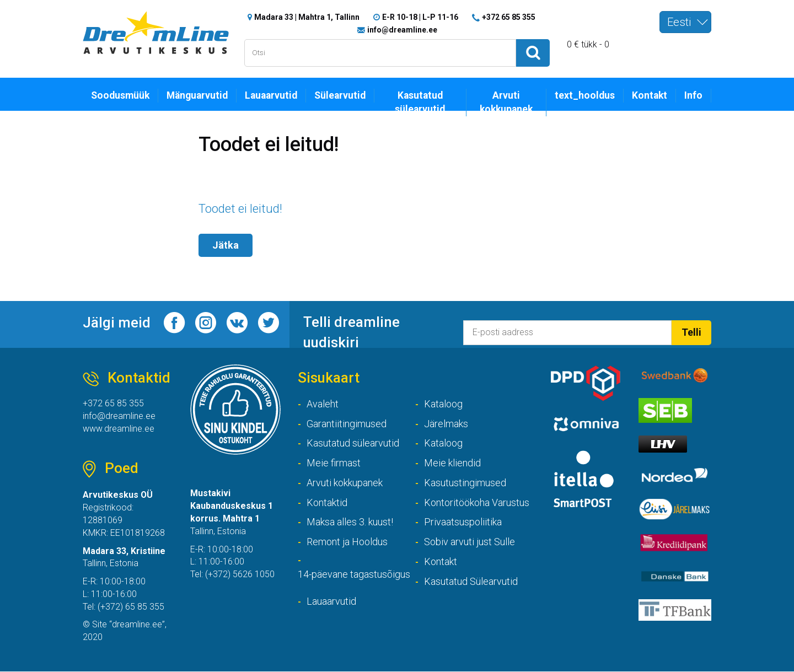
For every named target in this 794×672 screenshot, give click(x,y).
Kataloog (443, 404)
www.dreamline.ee (119, 429)
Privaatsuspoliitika (463, 522)
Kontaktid (327, 502)
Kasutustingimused (465, 483)
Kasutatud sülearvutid (420, 102)
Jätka (226, 246)
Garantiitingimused (347, 424)
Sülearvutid (340, 95)
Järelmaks (446, 424)
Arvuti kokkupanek (506, 102)
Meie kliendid (452, 463)
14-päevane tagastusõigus (354, 575)
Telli (691, 332)
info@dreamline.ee (402, 30)
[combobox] (685, 22)
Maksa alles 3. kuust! (350, 522)
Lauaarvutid (271, 95)
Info (693, 95)
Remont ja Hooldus (347, 542)
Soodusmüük (120, 95)
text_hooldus (585, 95)
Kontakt (650, 95)
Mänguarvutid (197, 95)
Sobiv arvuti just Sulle (470, 542)
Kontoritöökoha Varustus (477, 502)
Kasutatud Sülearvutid (471, 582)
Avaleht (323, 404)
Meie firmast (334, 463)
